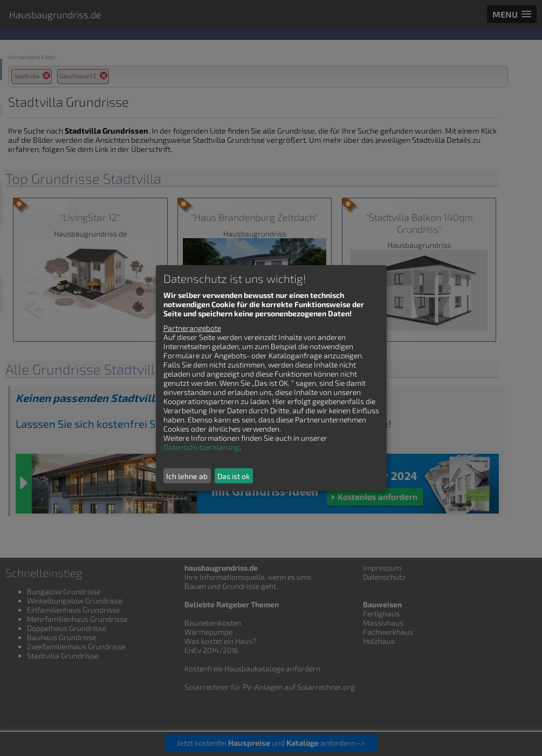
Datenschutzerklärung (201, 447)
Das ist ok (234, 476)
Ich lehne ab (187, 476)
